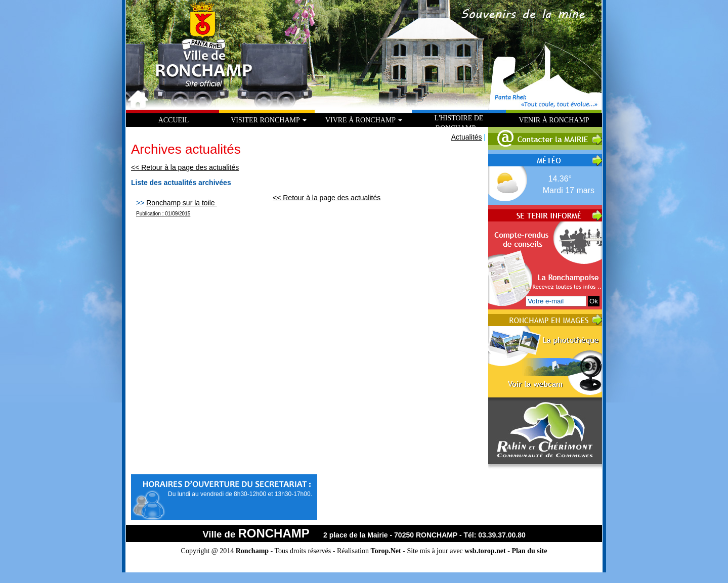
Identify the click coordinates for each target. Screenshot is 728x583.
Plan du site (529, 551)
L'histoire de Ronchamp (459, 123)
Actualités (467, 137)
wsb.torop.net (485, 551)
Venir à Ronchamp (554, 120)
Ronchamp (252, 551)
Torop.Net (386, 551)
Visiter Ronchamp (269, 120)
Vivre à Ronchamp (364, 120)
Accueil (174, 120)
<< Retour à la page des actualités (185, 167)
